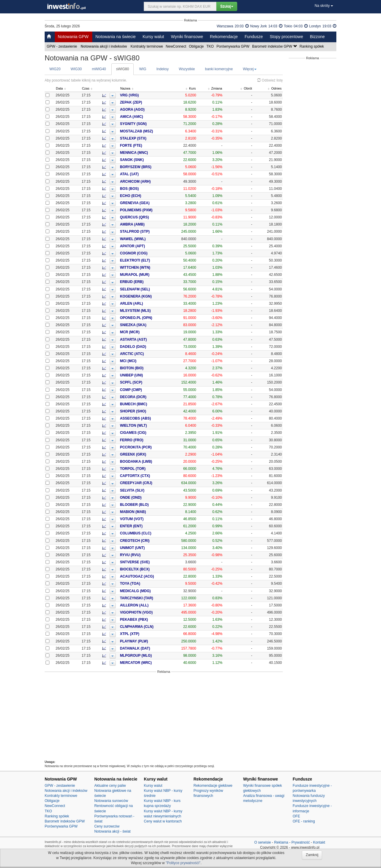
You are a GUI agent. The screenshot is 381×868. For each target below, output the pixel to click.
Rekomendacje (224, 37)
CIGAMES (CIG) (144, 433)
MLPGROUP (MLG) (147, 656)
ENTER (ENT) (142, 526)
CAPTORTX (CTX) (146, 476)
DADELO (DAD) (144, 347)
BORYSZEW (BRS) (146, 167)
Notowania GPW (73, 37)
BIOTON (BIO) (142, 368)
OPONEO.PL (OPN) (147, 318)
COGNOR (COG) (145, 253)
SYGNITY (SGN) (144, 124)
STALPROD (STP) (146, 232)
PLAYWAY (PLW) (145, 641)
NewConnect (177, 46)
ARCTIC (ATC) (143, 354)
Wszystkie (187, 69)
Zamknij (312, 855)
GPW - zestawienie (62, 46)
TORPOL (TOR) (143, 469)
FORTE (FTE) (142, 146)
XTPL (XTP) (140, 634)
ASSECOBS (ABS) (146, 418)
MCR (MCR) (140, 332)
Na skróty (324, 6)
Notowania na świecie (115, 37)
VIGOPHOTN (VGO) (147, 612)
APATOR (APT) (143, 246)
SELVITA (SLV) (143, 490)
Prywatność (301, 842)
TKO (211, 46)
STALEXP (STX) (144, 138)
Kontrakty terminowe (147, 46)
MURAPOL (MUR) (145, 275)
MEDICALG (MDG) (146, 591)
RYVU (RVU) (141, 555)
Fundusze (254, 37)
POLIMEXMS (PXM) (147, 210)
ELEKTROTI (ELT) (146, 260)
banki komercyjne (219, 69)
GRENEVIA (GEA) (146, 203)
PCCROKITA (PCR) (147, 447)
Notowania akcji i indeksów (66, 791)
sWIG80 (122, 69)
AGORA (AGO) (143, 110)
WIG (143, 69)
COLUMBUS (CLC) (146, 533)
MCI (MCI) (139, 361)
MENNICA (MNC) (145, 153)
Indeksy (162, 69)
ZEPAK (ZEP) (142, 102)
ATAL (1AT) (140, 174)
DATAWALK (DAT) (146, 648)
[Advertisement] (164, 717)
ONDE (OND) (142, 498)
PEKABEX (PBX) (145, 620)
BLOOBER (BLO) (145, 505)
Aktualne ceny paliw (110, 786)
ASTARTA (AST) (144, 340)
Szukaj (227, 6)
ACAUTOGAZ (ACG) (148, 576)
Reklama (281, 842)
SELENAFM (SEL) (146, 289)
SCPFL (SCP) (142, 382)
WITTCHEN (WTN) (146, 268)
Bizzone (317, 37)
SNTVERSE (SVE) (146, 562)
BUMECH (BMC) (144, 404)
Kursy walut (153, 37)
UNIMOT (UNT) (143, 548)
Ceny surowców (107, 826)
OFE (296, 816)
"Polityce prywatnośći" (183, 863)
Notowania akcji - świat (113, 831)
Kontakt (319, 842)
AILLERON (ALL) (145, 605)
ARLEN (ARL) (142, 304)
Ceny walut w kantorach (163, 821)
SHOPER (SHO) (144, 411)
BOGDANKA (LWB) (147, 462)
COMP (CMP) (142, 390)
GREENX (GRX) (144, 454)
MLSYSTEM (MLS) (146, 311)
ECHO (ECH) (141, 196)
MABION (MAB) (144, 512)
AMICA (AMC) (142, 117)
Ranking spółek (312, 46)
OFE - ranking (304, 821)
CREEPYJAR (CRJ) (147, 483)
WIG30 (76, 69)
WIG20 (55, 69)
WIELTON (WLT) (144, 426)
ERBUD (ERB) (142, 282)
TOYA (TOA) (141, 584)
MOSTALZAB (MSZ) (147, 131)
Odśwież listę (270, 80)
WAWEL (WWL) (143, 239)
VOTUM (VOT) (142, 519)
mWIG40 (99, 69)
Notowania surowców (111, 801)
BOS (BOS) (140, 189)
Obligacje (197, 46)
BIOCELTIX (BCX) (146, 569)
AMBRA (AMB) (143, 224)
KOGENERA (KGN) (147, 296)
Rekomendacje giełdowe (213, 786)
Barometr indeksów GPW (275, 46)
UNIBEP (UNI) (142, 375)
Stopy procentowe (286, 37)
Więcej (250, 69)
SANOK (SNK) (143, 160)
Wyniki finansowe (187, 37)
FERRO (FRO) (142, 440)
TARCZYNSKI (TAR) (147, 598)
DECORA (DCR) (144, 397)
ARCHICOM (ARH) (146, 182)
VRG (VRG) (140, 95)
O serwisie (263, 842)
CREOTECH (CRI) (145, 541)
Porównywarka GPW (233, 46)
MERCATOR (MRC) (147, 663)
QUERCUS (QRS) (145, 217)
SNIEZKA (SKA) (144, 325)
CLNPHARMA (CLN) (147, 627)
